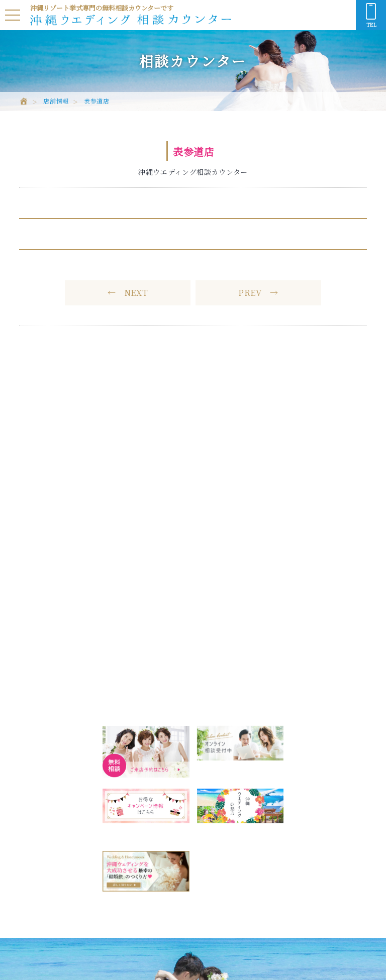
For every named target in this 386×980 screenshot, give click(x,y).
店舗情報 (56, 101)
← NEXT (128, 293)
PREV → (258, 293)
